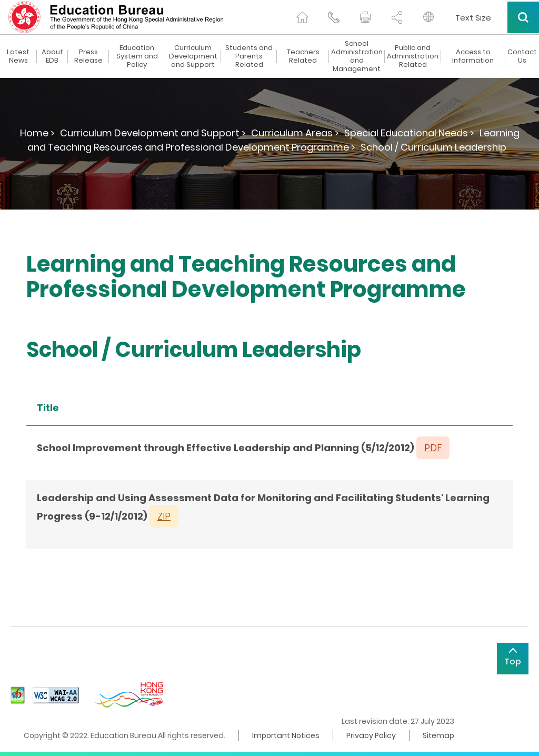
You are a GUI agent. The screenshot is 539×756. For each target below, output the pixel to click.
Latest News (18, 56)
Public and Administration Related (413, 56)
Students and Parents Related (249, 56)
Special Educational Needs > (409, 133)
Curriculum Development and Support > (153, 133)
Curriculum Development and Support (193, 56)
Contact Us (522, 56)
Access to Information (473, 56)
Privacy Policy (371, 735)
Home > (37, 133)
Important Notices (286, 735)
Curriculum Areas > (295, 133)
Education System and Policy (137, 56)
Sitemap (438, 735)
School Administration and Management (357, 56)
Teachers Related (303, 56)
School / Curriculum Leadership (433, 147)
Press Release (88, 56)
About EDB (52, 56)
